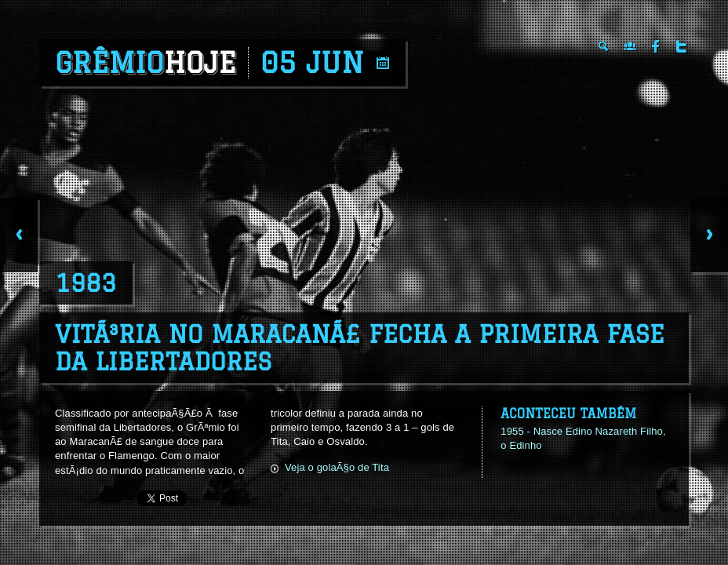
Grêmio (146, 63)
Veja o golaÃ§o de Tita (337, 467)
